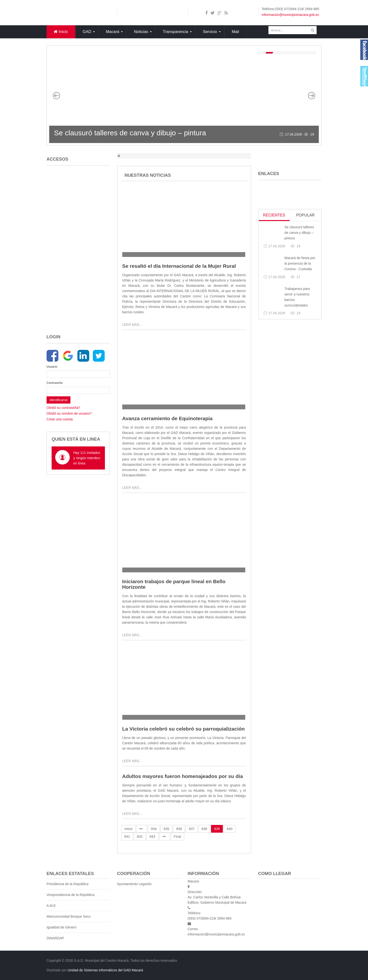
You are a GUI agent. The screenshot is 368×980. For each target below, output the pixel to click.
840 (229, 829)
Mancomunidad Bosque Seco (69, 916)
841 (127, 836)
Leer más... (132, 325)
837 (192, 829)
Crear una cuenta (60, 419)
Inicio (129, 829)
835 (167, 829)
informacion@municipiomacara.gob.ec (290, 15)
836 (179, 829)
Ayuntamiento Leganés (134, 884)
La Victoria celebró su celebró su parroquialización (184, 729)
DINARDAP (55, 938)
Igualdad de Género (61, 927)
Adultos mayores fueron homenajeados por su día (183, 776)
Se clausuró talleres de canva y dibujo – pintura (130, 133)
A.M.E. (52, 906)
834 (154, 829)
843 (152, 836)
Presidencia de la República (68, 884)
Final (177, 836)
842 (140, 836)
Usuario (52, 367)
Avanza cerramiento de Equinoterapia (167, 418)
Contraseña (53, 383)
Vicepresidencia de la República (71, 895)
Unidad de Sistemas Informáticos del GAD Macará (105, 970)
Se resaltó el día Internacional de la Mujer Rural (179, 266)
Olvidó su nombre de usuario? (69, 413)
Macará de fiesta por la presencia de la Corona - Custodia (300, 263)
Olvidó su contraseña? (63, 408)
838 (204, 829)
